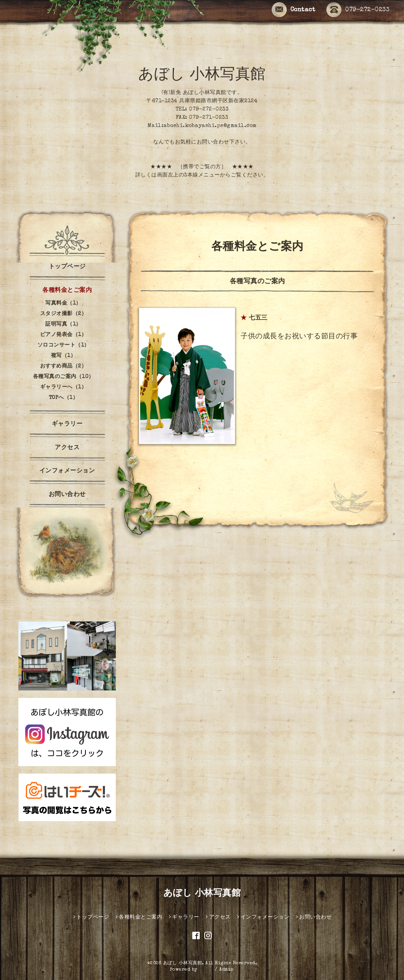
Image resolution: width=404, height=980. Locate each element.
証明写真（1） (63, 324)
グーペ (206, 970)
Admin (227, 970)
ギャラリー (67, 424)
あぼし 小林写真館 (202, 76)
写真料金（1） (63, 303)
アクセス (67, 448)
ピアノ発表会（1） (64, 335)
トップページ (67, 267)
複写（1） (64, 356)
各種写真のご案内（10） (64, 377)
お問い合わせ (67, 495)
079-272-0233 (358, 10)
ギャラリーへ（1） (64, 387)
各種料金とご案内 (67, 291)
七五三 (258, 318)
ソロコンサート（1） (64, 345)
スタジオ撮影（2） (64, 314)
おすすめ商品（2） (64, 366)
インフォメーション (67, 471)
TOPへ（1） (64, 398)
